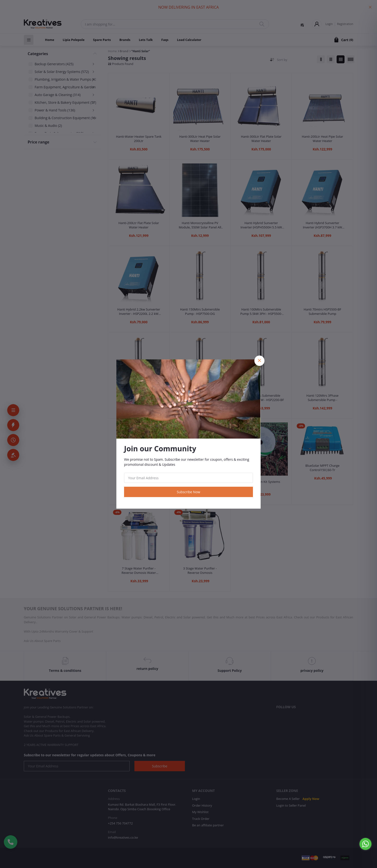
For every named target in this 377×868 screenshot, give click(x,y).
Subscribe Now (188, 492)
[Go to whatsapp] (365, 844)
